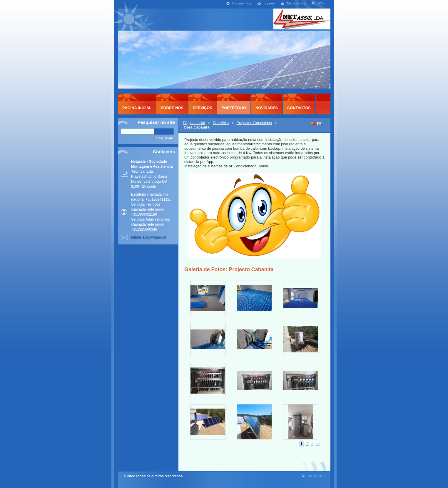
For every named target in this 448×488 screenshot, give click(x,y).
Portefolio (221, 123)
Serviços (203, 108)
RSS (321, 3)
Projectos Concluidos (254, 123)
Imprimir (270, 3)
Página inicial (242, 3)
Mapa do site (297, 3)
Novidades (267, 108)
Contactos (299, 108)
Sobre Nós (172, 108)
